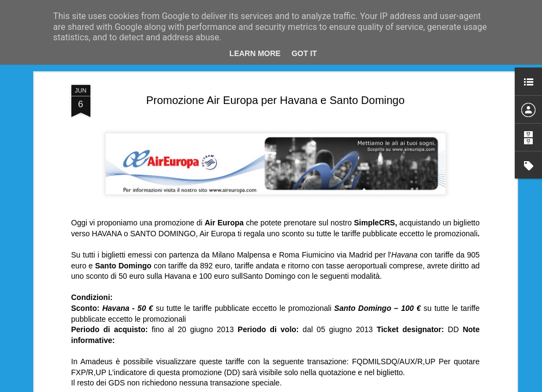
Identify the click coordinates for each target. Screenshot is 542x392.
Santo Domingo (346, 157)
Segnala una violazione (375, 386)
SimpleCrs (394, 157)
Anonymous (320, 143)
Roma (305, 157)
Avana (223, 157)
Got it (304, 53)
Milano (280, 157)
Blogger (330, 386)
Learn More (255, 53)
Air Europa (190, 157)
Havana (251, 157)
